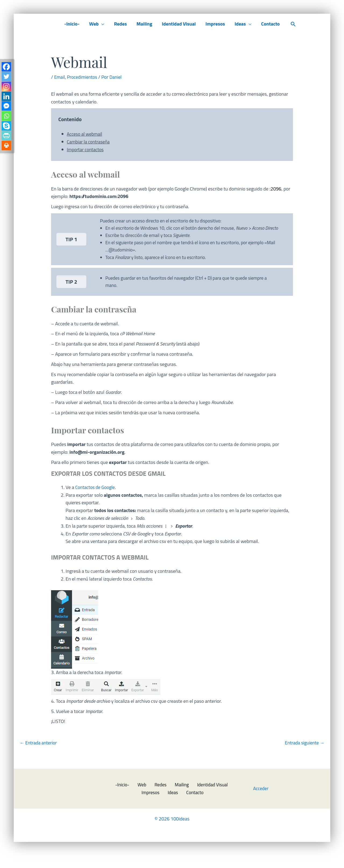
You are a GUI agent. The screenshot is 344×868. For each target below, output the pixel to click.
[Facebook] (7, 67)
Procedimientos (84, 77)
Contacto (270, 24)
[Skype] (7, 130)
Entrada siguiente (304, 754)
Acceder (261, 800)
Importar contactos (86, 150)
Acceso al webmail (86, 134)
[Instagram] (7, 88)
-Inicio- (72, 24)
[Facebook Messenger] (7, 109)
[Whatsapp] (7, 119)
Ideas (240, 24)
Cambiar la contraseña (89, 142)
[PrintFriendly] (7, 140)
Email (60, 77)
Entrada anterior (39, 754)
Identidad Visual (179, 24)
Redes (120, 24)
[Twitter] (7, 78)
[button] (293, 24)
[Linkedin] (7, 98)
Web (94, 24)
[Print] (7, 151)
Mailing (144, 24)
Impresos (215, 24)
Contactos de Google (96, 498)
